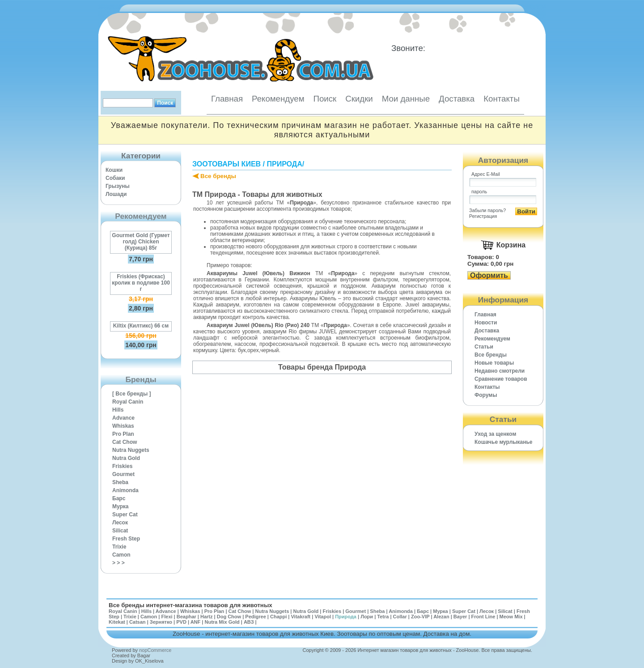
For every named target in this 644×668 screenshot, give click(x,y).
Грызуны (118, 186)
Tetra (383, 617)
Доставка (457, 99)
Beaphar (186, 617)
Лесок (120, 523)
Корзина (511, 245)
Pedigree (255, 617)
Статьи (484, 347)
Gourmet (123, 474)
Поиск (325, 99)
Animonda (125, 490)
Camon (121, 555)
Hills (118, 410)
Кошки (114, 170)
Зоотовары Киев (227, 164)
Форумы (486, 395)
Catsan (138, 622)
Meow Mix (511, 617)
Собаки (115, 178)
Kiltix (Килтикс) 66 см (141, 326)
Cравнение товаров (501, 379)
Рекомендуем (278, 99)
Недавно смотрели (500, 371)
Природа (284, 164)
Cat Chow (125, 442)
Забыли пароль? (487, 210)
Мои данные (406, 99)
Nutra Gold (126, 458)
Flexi (167, 617)
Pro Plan (123, 434)
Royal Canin (128, 402)
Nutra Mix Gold (222, 622)
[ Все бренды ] (132, 394)
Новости (486, 323)
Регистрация (483, 216)
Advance (123, 418)
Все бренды (218, 176)
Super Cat (125, 515)
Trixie (119, 547)
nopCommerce (155, 650)
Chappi (278, 617)
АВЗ (249, 622)
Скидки (359, 99)
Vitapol (323, 617)
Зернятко (161, 622)
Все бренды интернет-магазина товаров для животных (191, 605)
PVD (181, 622)
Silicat (120, 531)
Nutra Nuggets (131, 450)
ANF (196, 622)
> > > (119, 563)
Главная (227, 99)
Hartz (207, 617)
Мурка (121, 506)
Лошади (116, 194)
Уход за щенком (495, 434)
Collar (400, 617)
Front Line (483, 617)
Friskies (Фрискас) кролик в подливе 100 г (141, 283)
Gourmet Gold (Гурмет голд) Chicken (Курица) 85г (141, 242)
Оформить (489, 275)
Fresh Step (126, 539)
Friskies (122, 466)
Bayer (460, 617)
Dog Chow (229, 617)
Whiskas (123, 426)
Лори (367, 617)
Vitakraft (301, 617)
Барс (119, 498)
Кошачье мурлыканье (504, 442)
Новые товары (494, 363)
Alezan (441, 617)
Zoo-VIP (420, 617)
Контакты (502, 99)
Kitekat (117, 622)
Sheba (120, 482)
